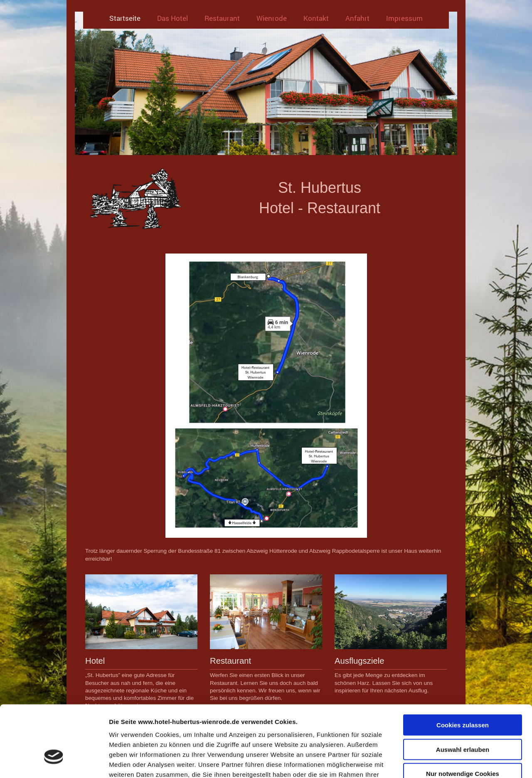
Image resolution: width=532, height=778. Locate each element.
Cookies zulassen (463, 668)
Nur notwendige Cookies (463, 717)
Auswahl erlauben (463, 693)
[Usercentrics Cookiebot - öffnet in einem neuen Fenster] (54, 762)
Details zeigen (442, 762)
